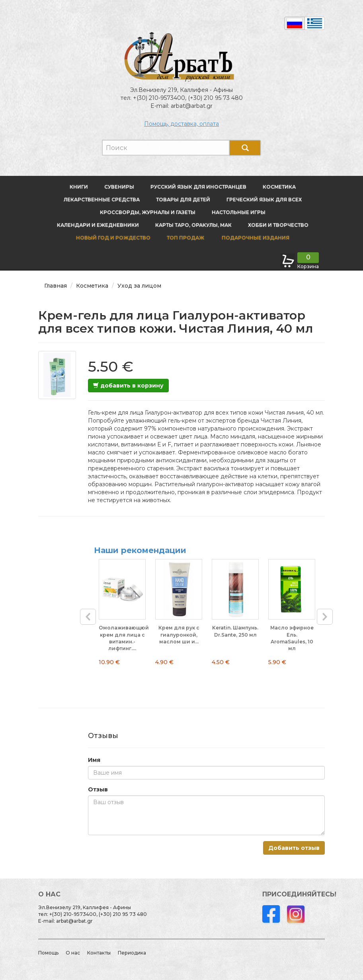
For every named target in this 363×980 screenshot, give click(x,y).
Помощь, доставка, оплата (181, 124)
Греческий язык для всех (264, 200)
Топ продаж (185, 238)
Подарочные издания (255, 238)
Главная (56, 286)
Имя (94, 760)
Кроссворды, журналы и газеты (148, 212)
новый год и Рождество (113, 238)
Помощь (48, 953)
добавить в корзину (128, 386)
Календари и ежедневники (98, 225)
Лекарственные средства (102, 200)
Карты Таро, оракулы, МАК (193, 225)
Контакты (99, 953)
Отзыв (98, 789)
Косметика (279, 187)
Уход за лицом (139, 286)
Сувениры (119, 187)
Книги (79, 187)
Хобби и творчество (278, 225)
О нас (73, 953)
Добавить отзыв (294, 848)
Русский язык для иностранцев (198, 187)
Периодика (132, 953)
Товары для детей (183, 200)
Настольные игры (239, 212)
